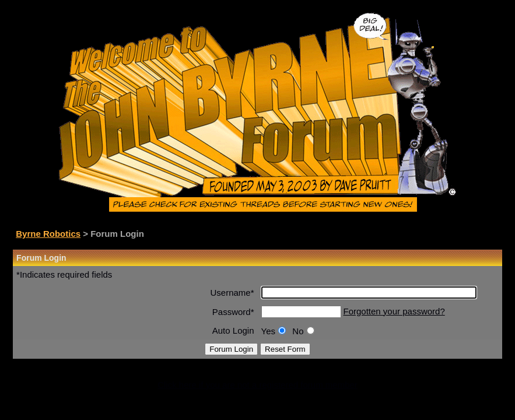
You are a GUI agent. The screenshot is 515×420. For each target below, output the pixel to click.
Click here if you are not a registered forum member (257, 385)
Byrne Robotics (48, 234)
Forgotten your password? (394, 311)
